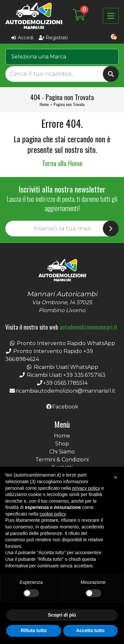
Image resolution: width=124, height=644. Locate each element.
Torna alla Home (62, 163)
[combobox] (62, 57)
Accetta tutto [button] (90, 630)
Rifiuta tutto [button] (34, 630)
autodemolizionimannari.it (88, 327)
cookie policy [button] (53, 514)
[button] (115, 477)
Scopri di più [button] (62, 615)
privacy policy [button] (86, 488)
